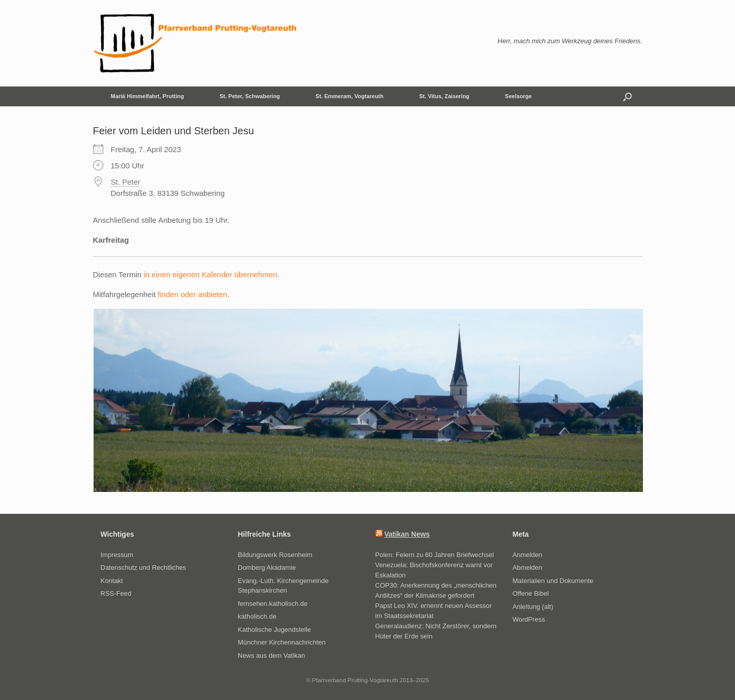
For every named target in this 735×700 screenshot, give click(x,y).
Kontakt (112, 581)
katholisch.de (257, 616)
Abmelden (528, 567)
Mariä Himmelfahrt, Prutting (148, 96)
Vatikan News (407, 534)
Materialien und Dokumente (553, 581)
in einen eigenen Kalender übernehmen (210, 274)
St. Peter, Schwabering (250, 96)
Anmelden (528, 555)
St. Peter (126, 182)
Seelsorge (519, 96)
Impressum (117, 555)
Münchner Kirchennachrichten (282, 642)
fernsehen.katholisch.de (273, 604)
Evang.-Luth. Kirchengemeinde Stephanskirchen (284, 586)
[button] (627, 96)
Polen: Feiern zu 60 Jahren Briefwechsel (435, 555)
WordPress (529, 619)
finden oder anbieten (193, 294)
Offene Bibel (531, 593)
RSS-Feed (116, 593)
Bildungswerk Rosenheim (275, 555)
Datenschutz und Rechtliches (143, 567)
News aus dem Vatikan (272, 655)
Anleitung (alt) (533, 607)
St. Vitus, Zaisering (444, 96)
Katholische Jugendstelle (275, 630)
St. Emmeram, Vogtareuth (349, 96)
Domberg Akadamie (267, 567)
